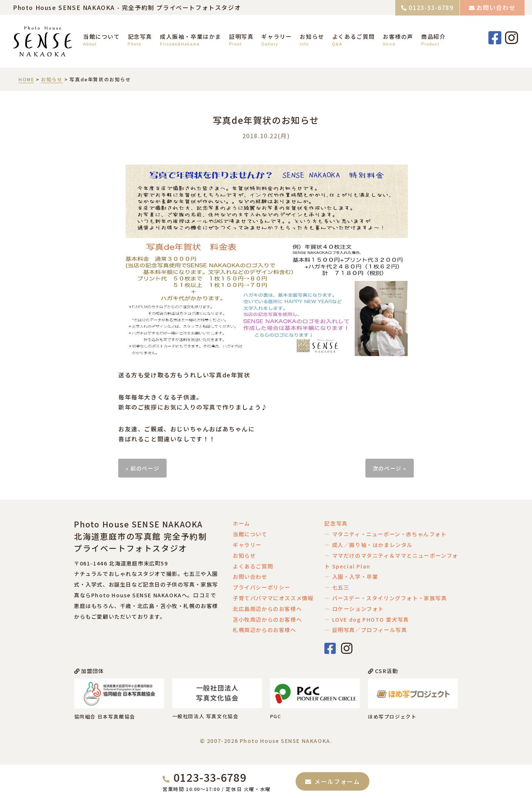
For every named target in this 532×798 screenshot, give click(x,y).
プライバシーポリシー (262, 587)
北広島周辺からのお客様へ (267, 609)
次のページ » (390, 468)
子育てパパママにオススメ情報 (273, 598)
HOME (26, 79)
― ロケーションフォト (354, 609)
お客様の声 (398, 36)
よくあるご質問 (354, 36)
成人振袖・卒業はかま (191, 36)
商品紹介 (433, 36)
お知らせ (312, 36)
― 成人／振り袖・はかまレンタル (369, 545)
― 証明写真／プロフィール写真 (366, 630)
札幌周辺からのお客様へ (265, 630)
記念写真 (140, 36)
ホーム (241, 523)
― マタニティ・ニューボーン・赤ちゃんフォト (385, 534)
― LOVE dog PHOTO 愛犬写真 (367, 619)
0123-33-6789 (431, 7)
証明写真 (241, 36)
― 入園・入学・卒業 (351, 576)
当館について (102, 36)
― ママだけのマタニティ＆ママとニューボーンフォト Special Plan (391, 561)
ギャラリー (277, 36)
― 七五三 (337, 587)
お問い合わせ (496, 7)
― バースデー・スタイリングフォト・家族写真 (386, 598)
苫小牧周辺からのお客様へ (267, 619)
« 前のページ (142, 468)
